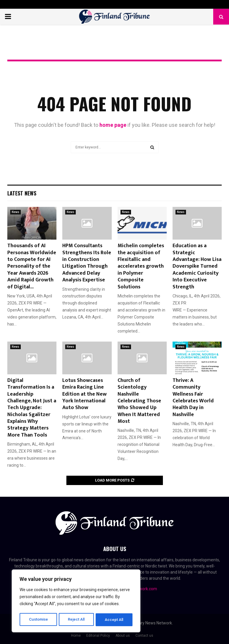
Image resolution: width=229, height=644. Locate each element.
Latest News (22, 193)
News (16, 212)
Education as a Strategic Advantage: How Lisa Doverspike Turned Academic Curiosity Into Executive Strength (197, 266)
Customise (38, 620)
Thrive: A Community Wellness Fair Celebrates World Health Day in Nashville (193, 398)
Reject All (77, 620)
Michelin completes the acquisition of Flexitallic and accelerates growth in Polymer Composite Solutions (141, 266)
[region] (76, 602)
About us (123, 636)
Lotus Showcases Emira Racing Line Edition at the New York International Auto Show (85, 394)
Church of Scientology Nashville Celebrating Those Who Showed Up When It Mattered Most (139, 401)
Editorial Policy (98, 636)
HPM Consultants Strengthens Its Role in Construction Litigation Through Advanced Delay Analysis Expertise (87, 263)
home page (113, 125)
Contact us (144, 636)
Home (76, 636)
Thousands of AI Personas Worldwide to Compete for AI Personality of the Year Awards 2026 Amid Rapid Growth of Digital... (32, 266)
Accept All (114, 620)
